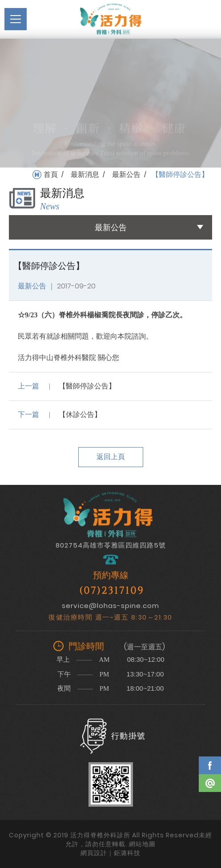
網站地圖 (142, 844)
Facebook (210, 765)
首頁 (51, 175)
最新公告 (126, 175)
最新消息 (85, 175)
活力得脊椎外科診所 (111, 19)
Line (210, 783)
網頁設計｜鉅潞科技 (110, 853)
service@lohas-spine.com (110, 606)
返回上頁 (111, 457)
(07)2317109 (112, 591)
